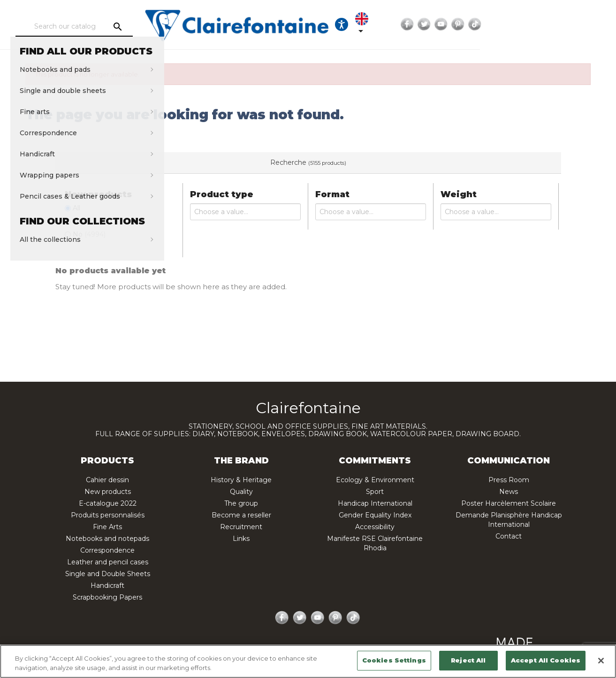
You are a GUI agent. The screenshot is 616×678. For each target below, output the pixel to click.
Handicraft (107, 586)
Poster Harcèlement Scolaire (509, 503)
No (89, 234)
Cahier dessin (107, 480)
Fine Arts (107, 527)
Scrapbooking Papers (107, 597)
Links (241, 539)
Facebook (514, 24)
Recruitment (241, 527)
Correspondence (107, 550)
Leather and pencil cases (108, 562)
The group (241, 503)
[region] (308, 661)
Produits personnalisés (108, 515)
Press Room (509, 480)
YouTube (548, 24)
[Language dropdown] (472, 24)
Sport (375, 492)
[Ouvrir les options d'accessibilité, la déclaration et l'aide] (443, 24)
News (509, 492)
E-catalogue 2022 (108, 503)
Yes (86, 221)
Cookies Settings (394, 660)
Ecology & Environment (375, 480)
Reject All (468, 660)
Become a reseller (241, 515)
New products (108, 492)
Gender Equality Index (375, 515)
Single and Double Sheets (108, 574)
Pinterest (564, 24)
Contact (509, 536)
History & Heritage (241, 480)
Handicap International (375, 503)
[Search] (103, 27)
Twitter (531, 24)
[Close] (601, 661)
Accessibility (375, 527)
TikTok (581, 24)
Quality (241, 492)
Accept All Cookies (546, 660)
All (76, 208)
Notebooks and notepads (107, 539)
